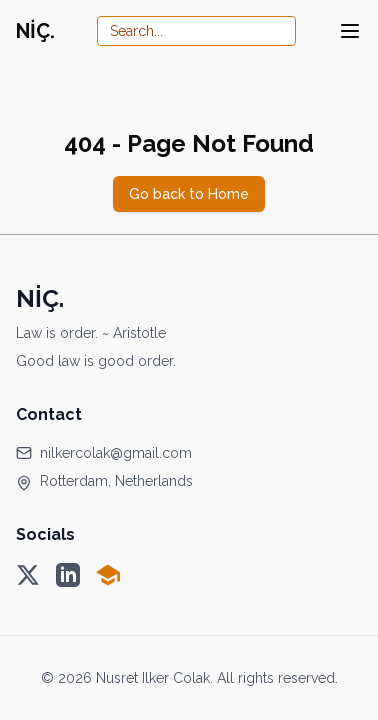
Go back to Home (189, 194)
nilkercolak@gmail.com (116, 453)
